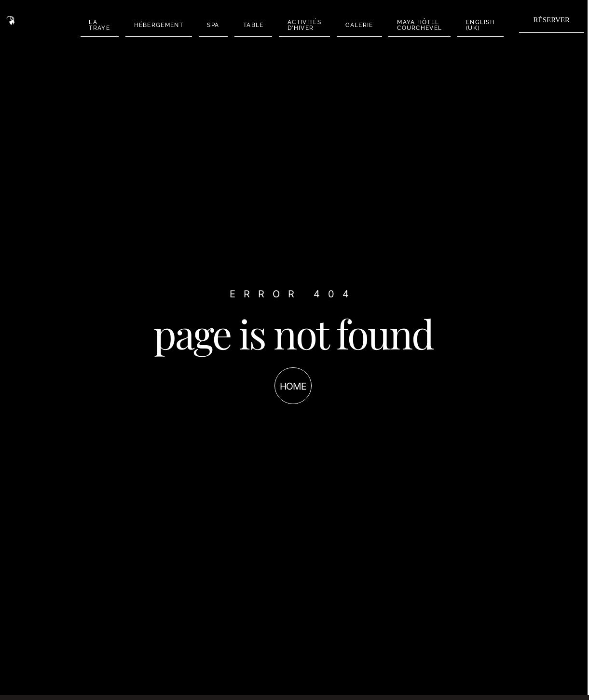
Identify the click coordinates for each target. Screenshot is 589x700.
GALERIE (341, 25)
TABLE (244, 25)
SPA (208, 25)
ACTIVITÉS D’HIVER (290, 25)
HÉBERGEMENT (158, 25)
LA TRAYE (104, 25)
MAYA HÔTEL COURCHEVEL (396, 25)
